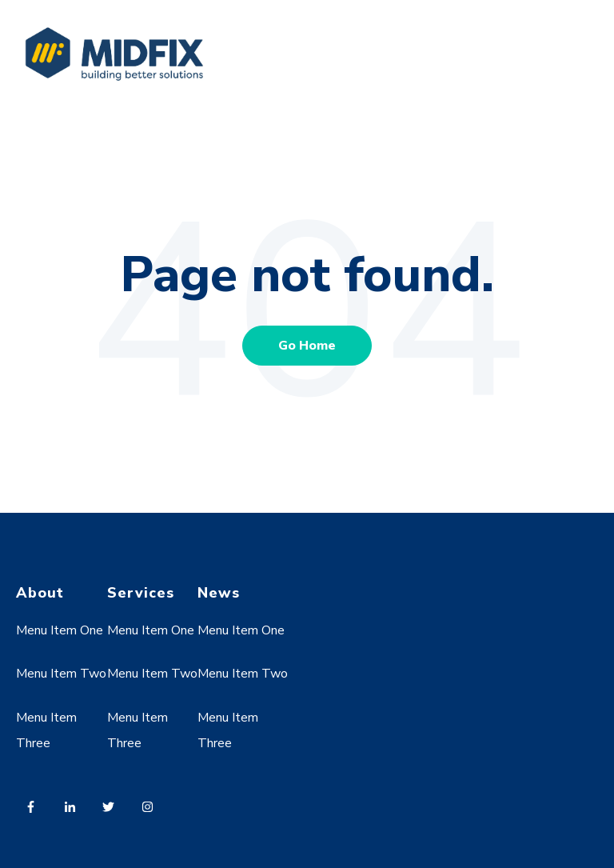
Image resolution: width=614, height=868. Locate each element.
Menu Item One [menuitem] (60, 630)
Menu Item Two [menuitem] (61, 674)
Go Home (307, 346)
